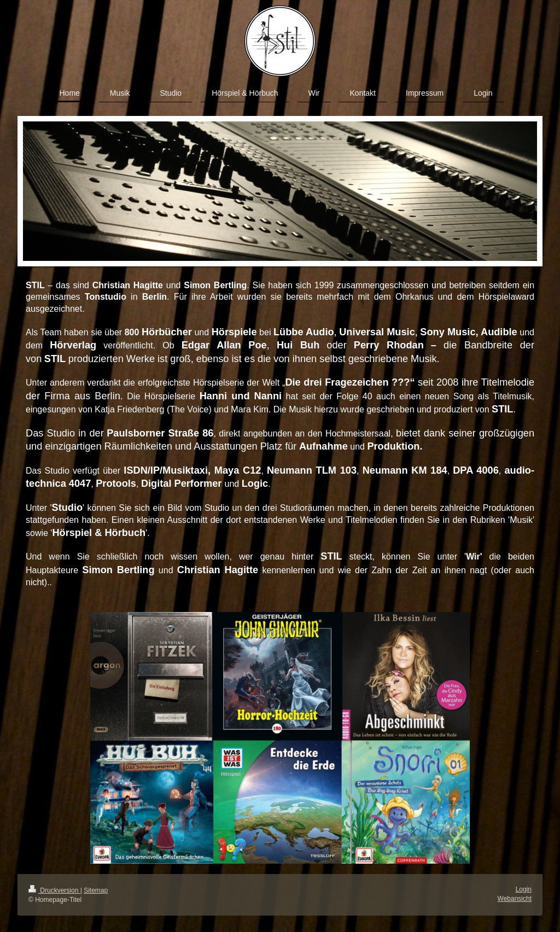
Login (524, 889)
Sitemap (96, 890)
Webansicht (515, 899)
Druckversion (54, 890)
